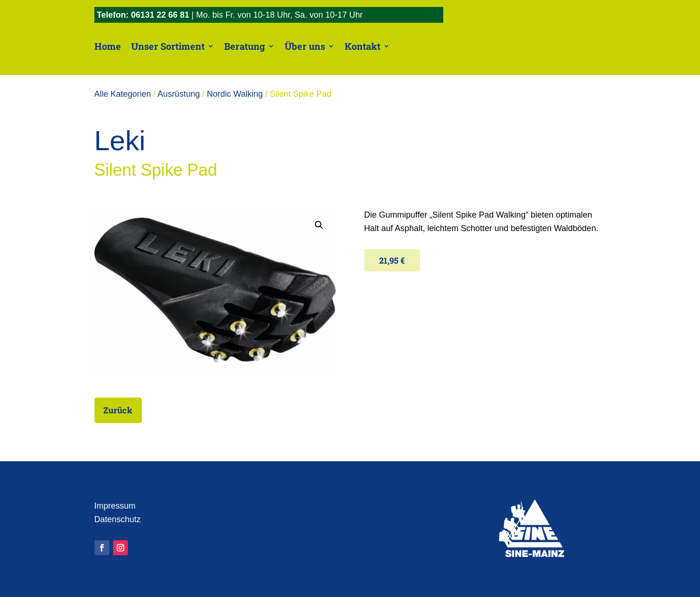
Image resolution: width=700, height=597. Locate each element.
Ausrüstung (179, 94)
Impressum (115, 506)
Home (108, 46)
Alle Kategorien (123, 94)
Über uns (305, 46)
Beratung (245, 46)
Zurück (124, 410)
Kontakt (363, 46)
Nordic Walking (235, 94)
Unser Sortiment (168, 46)
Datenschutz (118, 519)
